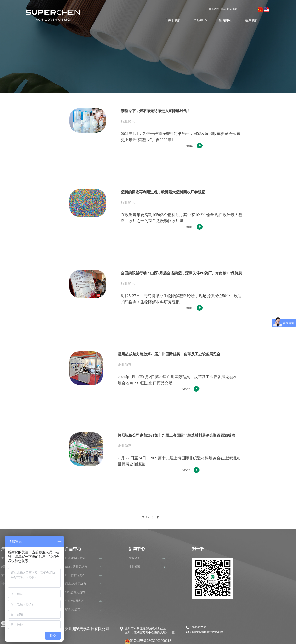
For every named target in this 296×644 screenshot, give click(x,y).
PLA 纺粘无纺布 (75, 558)
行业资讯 (134, 567)
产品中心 (200, 20)
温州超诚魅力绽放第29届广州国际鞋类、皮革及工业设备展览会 (169, 354)
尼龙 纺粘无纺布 (75, 584)
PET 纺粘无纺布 (75, 575)
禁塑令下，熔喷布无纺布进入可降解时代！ (156, 111)
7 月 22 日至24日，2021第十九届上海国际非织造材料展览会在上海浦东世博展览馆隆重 (179, 461)
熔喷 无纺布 (73, 609)
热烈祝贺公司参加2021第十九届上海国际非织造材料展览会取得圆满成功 (176, 435)
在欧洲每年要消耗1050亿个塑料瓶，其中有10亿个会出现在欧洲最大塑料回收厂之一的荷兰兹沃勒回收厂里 (182, 218)
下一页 (155, 517)
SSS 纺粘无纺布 (75, 592)
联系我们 (251, 20)
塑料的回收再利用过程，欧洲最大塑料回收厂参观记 (163, 192)
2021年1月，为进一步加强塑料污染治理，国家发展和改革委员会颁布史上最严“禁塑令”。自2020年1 (181, 137)
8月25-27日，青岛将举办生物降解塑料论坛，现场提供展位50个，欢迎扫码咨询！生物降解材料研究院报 (181, 299)
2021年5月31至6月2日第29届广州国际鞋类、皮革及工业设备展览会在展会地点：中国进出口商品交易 (177, 380)
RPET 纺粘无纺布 (76, 567)
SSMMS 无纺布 (75, 601)
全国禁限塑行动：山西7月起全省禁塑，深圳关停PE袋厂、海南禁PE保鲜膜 (181, 273)
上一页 (140, 517)
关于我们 (174, 20)
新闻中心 (226, 20)
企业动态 (134, 558)
